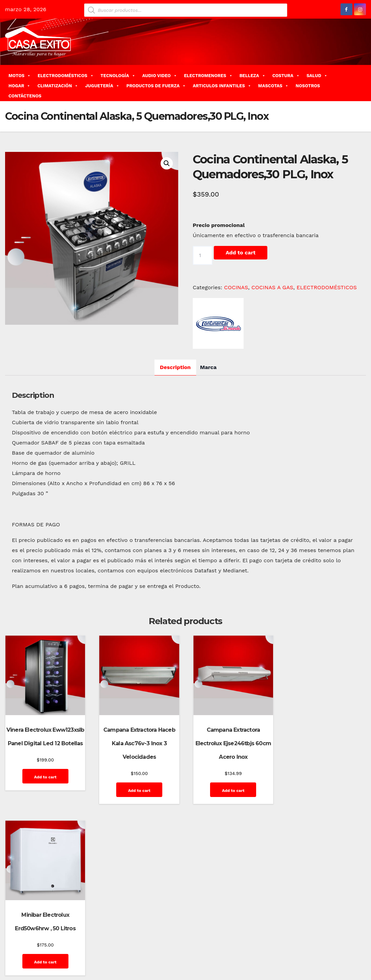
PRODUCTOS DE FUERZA (156, 86)
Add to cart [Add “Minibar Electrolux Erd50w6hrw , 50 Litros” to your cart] (325, 776)
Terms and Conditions (337, 964)
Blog (227, 933)
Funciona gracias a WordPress (38, 933)
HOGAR (19, 86)
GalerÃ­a (353, 933)
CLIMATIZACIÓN (58, 86)
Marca (208, 367)
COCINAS (236, 287)
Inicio (256, 949)
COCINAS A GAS (272, 287)
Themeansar (126, 933)
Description (175, 367)
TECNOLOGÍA (118, 76)
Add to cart (241, 253)
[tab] (175, 368)
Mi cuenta (278, 949)
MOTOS (20, 76)
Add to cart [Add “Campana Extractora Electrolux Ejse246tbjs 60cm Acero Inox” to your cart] (231, 790)
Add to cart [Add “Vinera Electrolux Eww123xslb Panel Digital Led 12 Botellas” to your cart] (45, 776)
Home (211, 933)
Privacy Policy (308, 949)
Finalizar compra (321, 933)
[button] (363, 83)
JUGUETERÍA (102, 86)
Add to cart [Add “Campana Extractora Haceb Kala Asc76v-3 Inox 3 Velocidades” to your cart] (138, 790)
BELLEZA (253, 76)
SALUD (317, 76)
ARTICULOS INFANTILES (222, 86)
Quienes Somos (344, 949)
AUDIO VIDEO (160, 76)
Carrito (259, 933)
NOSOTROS (308, 86)
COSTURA (286, 76)
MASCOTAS (274, 86)
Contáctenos (285, 933)
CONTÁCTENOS (25, 96)
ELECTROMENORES (208, 76)
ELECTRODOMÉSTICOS (66, 76)
